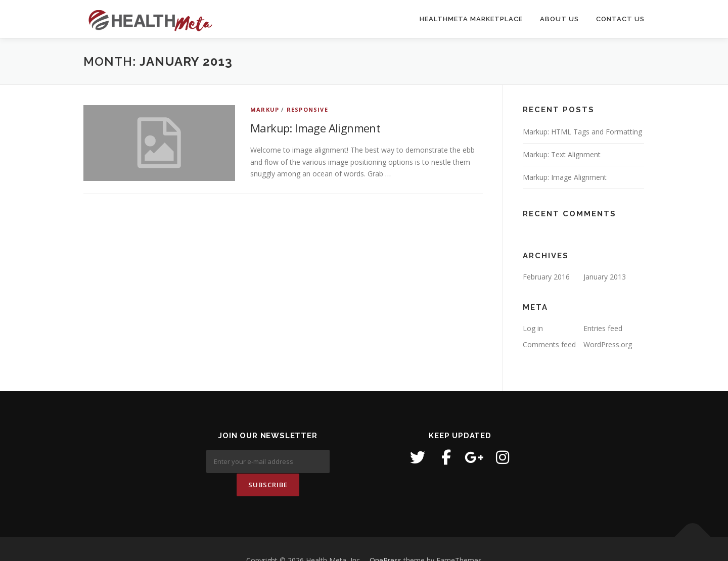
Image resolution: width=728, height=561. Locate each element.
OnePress (385, 537)
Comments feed (549, 344)
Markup (265, 109)
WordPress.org (608, 344)
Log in (533, 328)
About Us (559, 19)
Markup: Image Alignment (315, 128)
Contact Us (620, 19)
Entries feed (603, 328)
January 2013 (605, 277)
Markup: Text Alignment (562, 154)
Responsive (307, 109)
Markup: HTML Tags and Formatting (582, 132)
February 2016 (546, 277)
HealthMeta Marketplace (471, 19)
